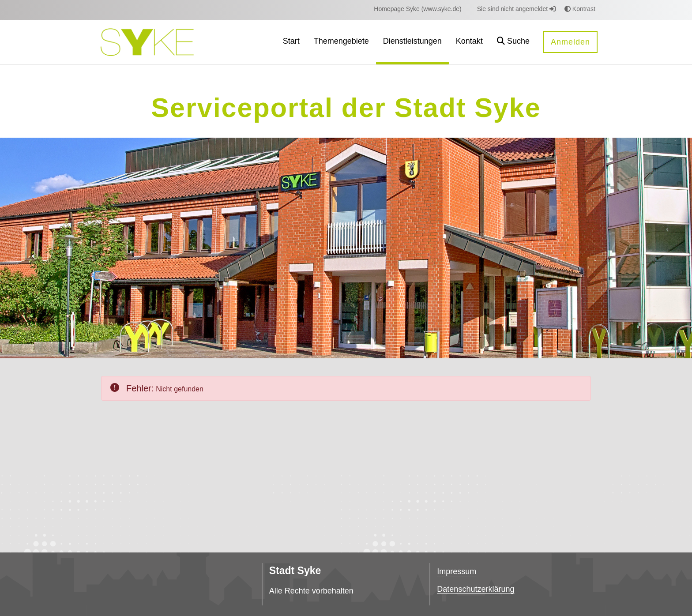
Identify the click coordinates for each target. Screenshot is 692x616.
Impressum (457, 571)
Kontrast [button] (580, 9)
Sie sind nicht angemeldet (516, 9)
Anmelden (570, 42)
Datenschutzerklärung (476, 589)
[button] (513, 42)
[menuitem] (417, 9)
